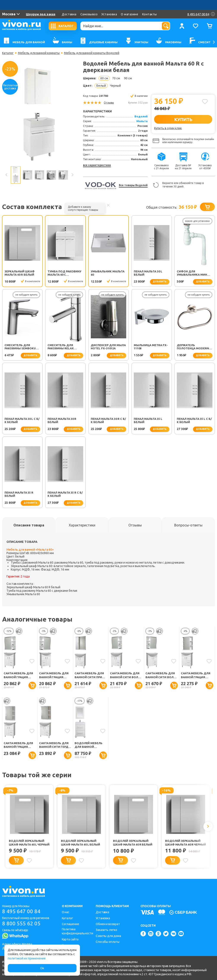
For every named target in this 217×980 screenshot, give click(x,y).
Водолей (141, 116)
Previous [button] (6, 175)
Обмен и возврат (108, 924)
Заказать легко (106, 930)
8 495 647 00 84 (21, 911)
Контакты (150, 14)
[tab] (29, 525)
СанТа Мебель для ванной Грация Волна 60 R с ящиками (54, 675)
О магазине (129, 14)
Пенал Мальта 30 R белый (62, 420)
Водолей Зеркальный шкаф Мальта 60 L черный (29, 843)
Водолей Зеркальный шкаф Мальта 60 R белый (133, 843)
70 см (116, 78)
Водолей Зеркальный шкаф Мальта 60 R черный (186, 843)
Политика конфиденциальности (77, 931)
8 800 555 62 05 (21, 923)
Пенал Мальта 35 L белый (148, 420)
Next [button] (72, 175)
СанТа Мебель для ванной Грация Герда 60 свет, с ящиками (18, 745)
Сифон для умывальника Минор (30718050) (194, 273)
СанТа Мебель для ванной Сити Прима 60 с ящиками (90, 675)
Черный (115, 86)
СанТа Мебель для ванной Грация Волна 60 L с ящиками (18, 675)
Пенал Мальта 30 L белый (148, 273)
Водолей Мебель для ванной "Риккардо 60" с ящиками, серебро (89, 745)
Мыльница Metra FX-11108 (151, 347)
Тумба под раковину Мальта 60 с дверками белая (64, 273)
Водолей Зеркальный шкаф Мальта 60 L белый (81, 843)
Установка (109, 14)
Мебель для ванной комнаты (39, 53)
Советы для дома (108, 936)
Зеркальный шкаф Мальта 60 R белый (20, 273)
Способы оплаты (108, 942)
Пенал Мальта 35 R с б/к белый (65, 494)
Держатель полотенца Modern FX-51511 (193, 347)
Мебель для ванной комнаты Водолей (92, 53)
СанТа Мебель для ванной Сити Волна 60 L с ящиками (126, 675)
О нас (66, 912)
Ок (42, 968)
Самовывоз (89, 14)
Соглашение (70, 924)
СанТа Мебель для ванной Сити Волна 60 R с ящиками (161, 675)
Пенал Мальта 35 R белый (19, 494)
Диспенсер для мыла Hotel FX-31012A (108, 347)
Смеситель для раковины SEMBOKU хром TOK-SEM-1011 (20, 347)
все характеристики (97, 165)
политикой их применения (27, 958)
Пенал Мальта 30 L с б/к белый (22, 420)
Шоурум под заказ (41, 14)
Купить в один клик (168, 128)
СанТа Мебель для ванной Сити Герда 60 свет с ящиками (55, 745)
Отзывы (109, 103)
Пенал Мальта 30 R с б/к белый (108, 420)
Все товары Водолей (133, 185)
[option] (39, 114)
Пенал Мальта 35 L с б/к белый (194, 420)
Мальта (142, 121)
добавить (160, 282)
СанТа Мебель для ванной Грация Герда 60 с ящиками (197, 675)
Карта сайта (70, 939)
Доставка (69, 14)
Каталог (8, 53)
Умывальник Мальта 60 (108, 273)
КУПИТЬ (183, 119)
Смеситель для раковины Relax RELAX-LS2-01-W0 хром (65, 347)
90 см (128, 78)
